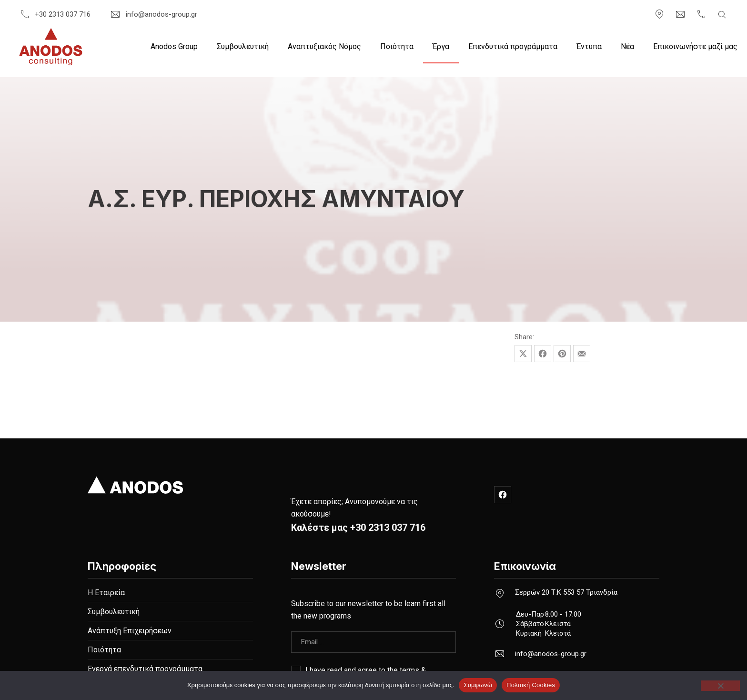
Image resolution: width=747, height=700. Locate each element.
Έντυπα (589, 46)
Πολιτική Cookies (531, 685)
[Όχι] (720, 686)
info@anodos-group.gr (153, 14)
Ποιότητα (397, 46)
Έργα (441, 46)
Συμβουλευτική (243, 46)
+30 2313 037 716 (55, 14)
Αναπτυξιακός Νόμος (324, 46)
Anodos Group (174, 46)
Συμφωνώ (478, 685)
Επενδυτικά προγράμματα (513, 46)
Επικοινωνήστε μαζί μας (695, 46)
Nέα (627, 46)
